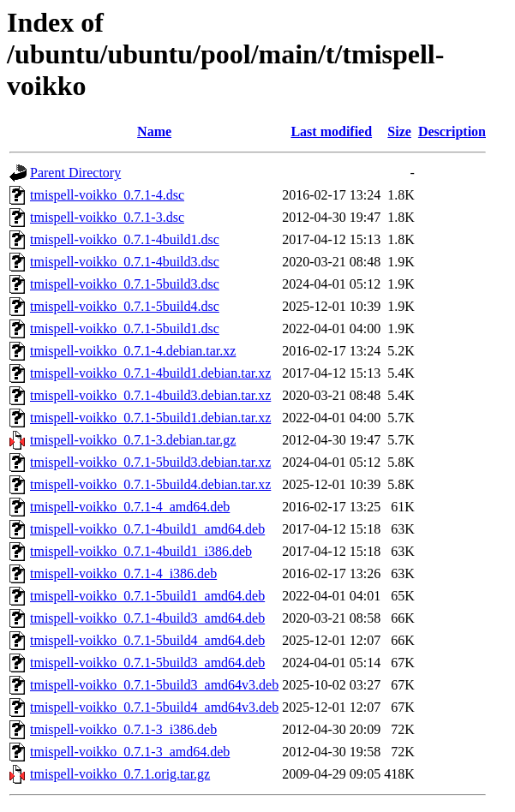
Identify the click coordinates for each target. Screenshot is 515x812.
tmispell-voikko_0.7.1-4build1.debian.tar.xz (150, 373)
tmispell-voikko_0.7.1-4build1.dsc (125, 239)
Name (154, 131)
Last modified (331, 131)
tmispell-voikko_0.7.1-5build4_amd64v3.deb (154, 707)
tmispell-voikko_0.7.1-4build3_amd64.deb (147, 618)
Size (399, 131)
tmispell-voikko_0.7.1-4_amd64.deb (130, 507)
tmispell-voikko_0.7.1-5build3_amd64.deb (147, 663)
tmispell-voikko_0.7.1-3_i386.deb (123, 729)
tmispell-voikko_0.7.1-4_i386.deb (123, 573)
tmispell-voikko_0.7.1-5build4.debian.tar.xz (150, 484)
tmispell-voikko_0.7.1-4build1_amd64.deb (147, 529)
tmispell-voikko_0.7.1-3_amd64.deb (130, 752)
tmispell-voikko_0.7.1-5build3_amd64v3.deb (154, 685)
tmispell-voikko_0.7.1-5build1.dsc (125, 328)
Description (452, 131)
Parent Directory (75, 173)
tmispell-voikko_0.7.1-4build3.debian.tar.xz (150, 395)
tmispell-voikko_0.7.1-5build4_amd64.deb (147, 640)
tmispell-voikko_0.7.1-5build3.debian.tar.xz (150, 462)
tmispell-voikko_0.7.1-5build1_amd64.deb (147, 596)
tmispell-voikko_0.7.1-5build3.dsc (125, 284)
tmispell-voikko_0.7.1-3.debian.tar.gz (133, 440)
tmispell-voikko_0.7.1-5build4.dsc (125, 306)
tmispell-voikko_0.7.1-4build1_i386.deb (141, 551)
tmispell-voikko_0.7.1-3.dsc (107, 217)
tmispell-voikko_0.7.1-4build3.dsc (125, 262)
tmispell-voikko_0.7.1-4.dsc (107, 195)
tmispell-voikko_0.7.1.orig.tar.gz (120, 774)
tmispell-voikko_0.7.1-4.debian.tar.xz (133, 351)
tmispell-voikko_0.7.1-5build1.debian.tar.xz (150, 418)
